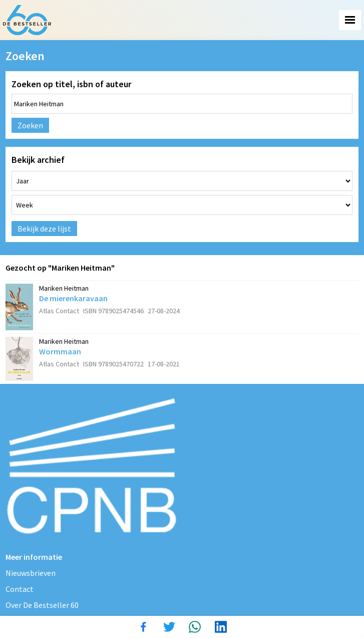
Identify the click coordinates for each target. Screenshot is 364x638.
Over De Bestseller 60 (42, 605)
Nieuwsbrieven (31, 573)
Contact (20, 589)
